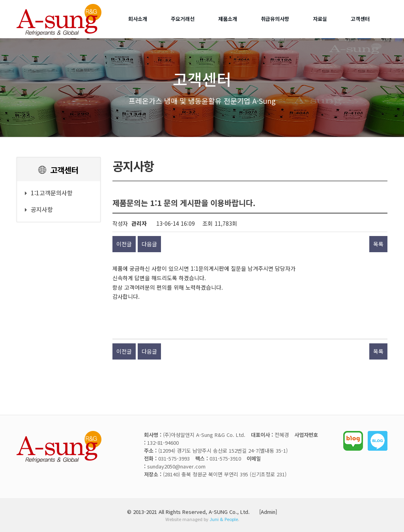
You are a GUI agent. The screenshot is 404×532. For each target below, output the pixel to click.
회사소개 (138, 19)
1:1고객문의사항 (49, 193)
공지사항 (39, 209)
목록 (378, 244)
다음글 (149, 244)
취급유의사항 (275, 19)
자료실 (320, 19)
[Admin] (268, 512)
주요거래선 (183, 19)
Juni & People (224, 519)
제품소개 (228, 19)
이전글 (124, 244)
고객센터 (360, 19)
